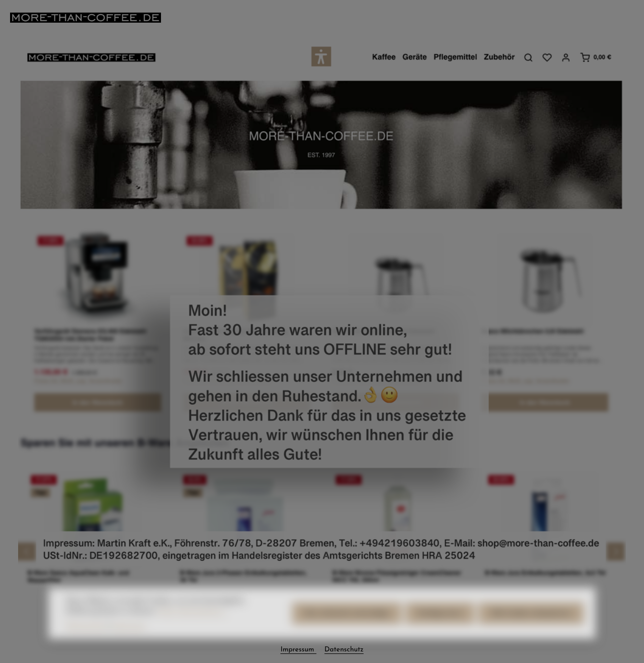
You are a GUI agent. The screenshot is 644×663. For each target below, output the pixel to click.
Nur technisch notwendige (347, 627)
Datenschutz (86, 639)
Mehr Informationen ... (193, 624)
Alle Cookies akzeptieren (531, 627)
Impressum (129, 639)
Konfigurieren (440, 627)
